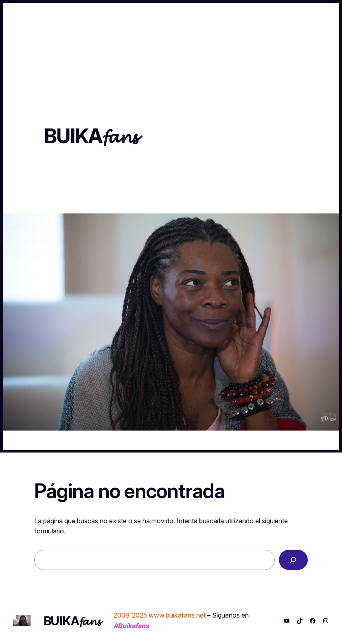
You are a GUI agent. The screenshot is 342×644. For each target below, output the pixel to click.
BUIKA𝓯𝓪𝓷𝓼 (91, 136)
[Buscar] (293, 560)
